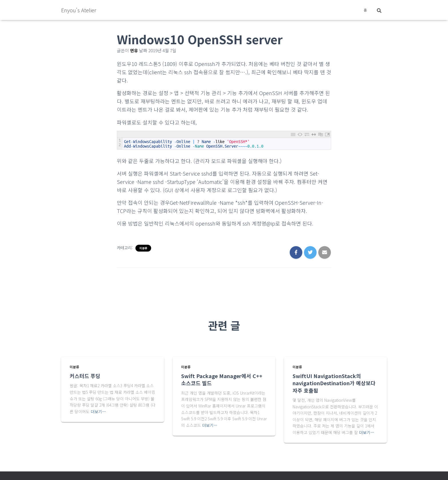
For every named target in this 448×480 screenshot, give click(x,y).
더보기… (98, 411)
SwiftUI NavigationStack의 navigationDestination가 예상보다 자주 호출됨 (334, 383)
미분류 (143, 248)
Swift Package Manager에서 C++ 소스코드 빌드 (222, 379)
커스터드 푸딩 (85, 376)
